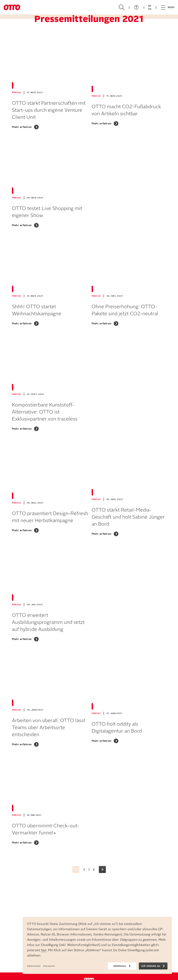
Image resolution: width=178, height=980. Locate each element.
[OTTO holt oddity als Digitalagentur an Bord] (129, 701)
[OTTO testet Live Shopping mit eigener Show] (49, 185)
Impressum (49, 966)
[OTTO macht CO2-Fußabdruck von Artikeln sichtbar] (129, 84)
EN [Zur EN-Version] (150, 9)
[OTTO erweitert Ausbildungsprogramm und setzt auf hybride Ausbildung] (49, 596)
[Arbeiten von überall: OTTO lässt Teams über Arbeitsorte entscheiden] (49, 701)
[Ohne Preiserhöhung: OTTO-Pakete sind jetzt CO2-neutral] (129, 284)
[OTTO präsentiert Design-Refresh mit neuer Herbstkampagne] (49, 491)
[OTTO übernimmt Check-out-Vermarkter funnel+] (49, 803)
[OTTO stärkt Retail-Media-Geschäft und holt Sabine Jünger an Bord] (129, 491)
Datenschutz (34, 966)
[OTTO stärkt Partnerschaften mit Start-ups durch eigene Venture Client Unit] (49, 84)
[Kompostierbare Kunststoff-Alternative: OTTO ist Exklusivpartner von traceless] (49, 385)
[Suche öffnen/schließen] (122, 7)
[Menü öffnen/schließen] (136, 7)
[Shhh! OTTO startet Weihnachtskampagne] (49, 284)
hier (44, 950)
